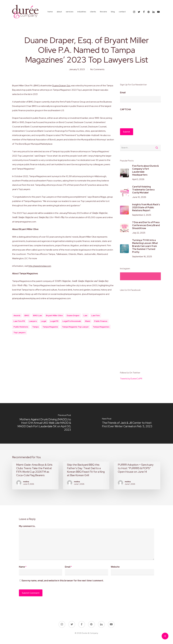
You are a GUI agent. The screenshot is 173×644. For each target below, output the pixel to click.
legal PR (54, 321)
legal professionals (72, 321)
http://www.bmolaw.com (40, 266)
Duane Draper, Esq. (61, 86)
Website (115, 567)
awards (17, 315)
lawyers (33, 321)
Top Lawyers (20, 332)
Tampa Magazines (101, 327)
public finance (101, 321)
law (85, 315)
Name (23, 567)
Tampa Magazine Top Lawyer (75, 327)
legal (44, 321)
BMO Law (38, 315)
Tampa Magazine (50, 327)
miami (88, 321)
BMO (27, 315)
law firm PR (19, 321)
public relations (21, 327)
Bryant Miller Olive (54, 315)
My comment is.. (27, 526)
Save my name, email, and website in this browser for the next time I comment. (63, 581)
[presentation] (141, 118)
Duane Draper (73, 315)
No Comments (97, 69)
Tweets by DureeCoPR (131, 379)
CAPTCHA (125, 110)
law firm (95, 315)
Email (123, 93)
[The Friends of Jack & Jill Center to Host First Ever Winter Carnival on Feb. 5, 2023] (130, 423)
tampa (35, 327)
